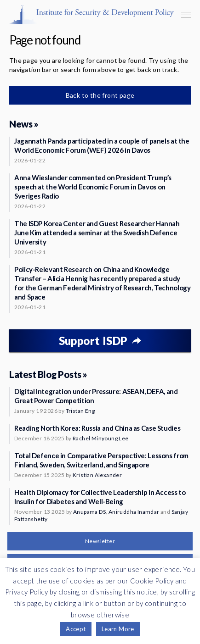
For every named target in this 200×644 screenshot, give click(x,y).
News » (24, 124)
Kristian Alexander (97, 475)
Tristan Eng (80, 411)
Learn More (118, 629)
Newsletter (100, 541)
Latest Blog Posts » (48, 374)
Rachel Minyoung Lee (101, 438)
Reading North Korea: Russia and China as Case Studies (97, 428)
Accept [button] (76, 629)
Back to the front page (100, 95)
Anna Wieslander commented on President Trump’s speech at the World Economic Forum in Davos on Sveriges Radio (93, 187)
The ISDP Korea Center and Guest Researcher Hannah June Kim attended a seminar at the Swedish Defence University (97, 233)
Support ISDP (93, 341)
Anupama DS (89, 512)
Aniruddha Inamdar (134, 512)
